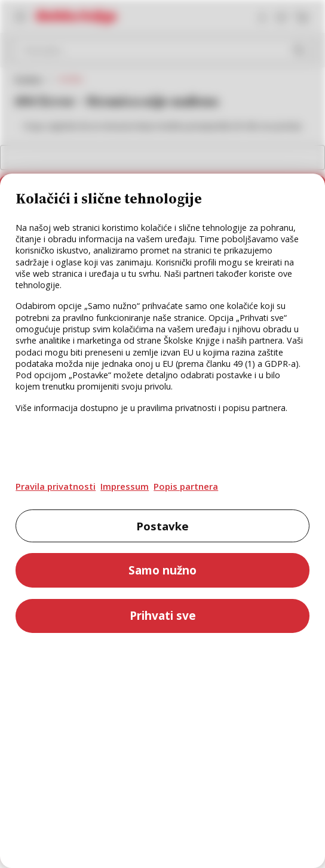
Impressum (125, 486)
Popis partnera (186, 486)
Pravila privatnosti (56, 486)
